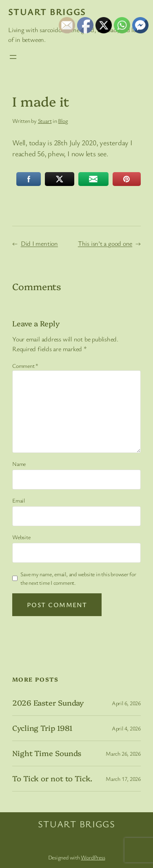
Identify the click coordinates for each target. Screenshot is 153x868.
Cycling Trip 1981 (42, 728)
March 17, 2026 (123, 779)
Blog (63, 121)
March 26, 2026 (123, 753)
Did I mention (39, 243)
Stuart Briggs (47, 12)
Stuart (45, 121)
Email (19, 500)
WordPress (93, 857)
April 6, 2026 (126, 703)
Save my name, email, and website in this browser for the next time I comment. (78, 578)
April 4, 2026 (126, 728)
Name (19, 464)
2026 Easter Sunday (48, 703)
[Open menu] (13, 57)
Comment (25, 366)
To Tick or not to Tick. (52, 778)
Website (21, 537)
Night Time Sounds (47, 753)
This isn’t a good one (105, 243)
